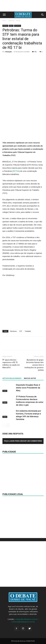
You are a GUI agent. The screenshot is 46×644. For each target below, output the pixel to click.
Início (4, 21)
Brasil (18, 21)
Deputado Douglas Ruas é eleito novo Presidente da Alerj (28, 388)
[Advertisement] (23, 116)
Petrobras (13, 331)
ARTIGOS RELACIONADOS (12, 378)
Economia (18, 26)
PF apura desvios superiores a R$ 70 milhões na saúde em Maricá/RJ (11, 364)
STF (21, 331)
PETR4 (16, 171)
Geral (5, 391)
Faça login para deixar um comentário (23, 441)
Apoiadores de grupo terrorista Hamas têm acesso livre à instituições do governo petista (34, 365)
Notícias (11, 21)
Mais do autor (30, 378)
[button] (43, 15)
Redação (9, 52)
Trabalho (28, 331)
